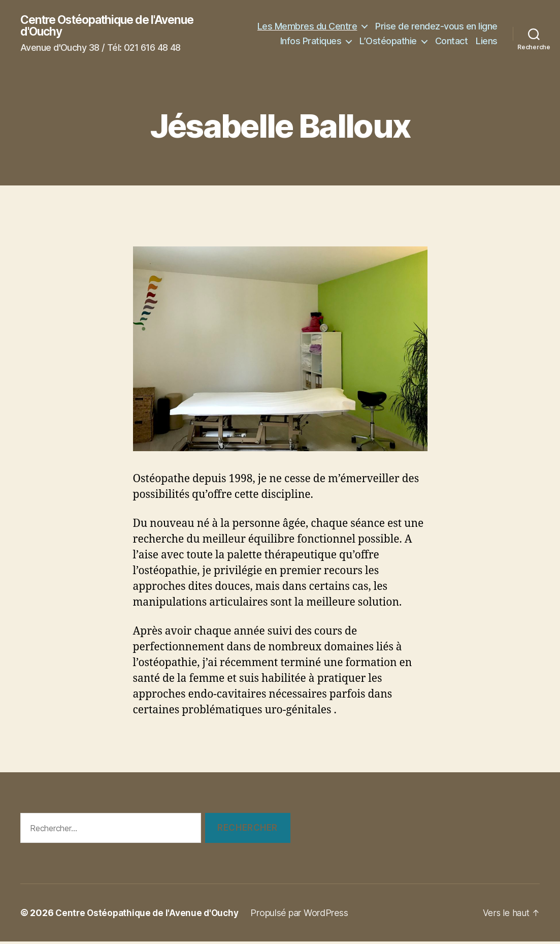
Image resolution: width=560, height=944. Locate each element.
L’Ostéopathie (388, 50)
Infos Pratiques (457, 35)
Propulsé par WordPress (305, 915)
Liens (487, 50)
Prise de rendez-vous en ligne (357, 35)
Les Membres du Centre (437, 20)
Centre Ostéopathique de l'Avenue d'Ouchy (114, 27)
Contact (452, 50)
